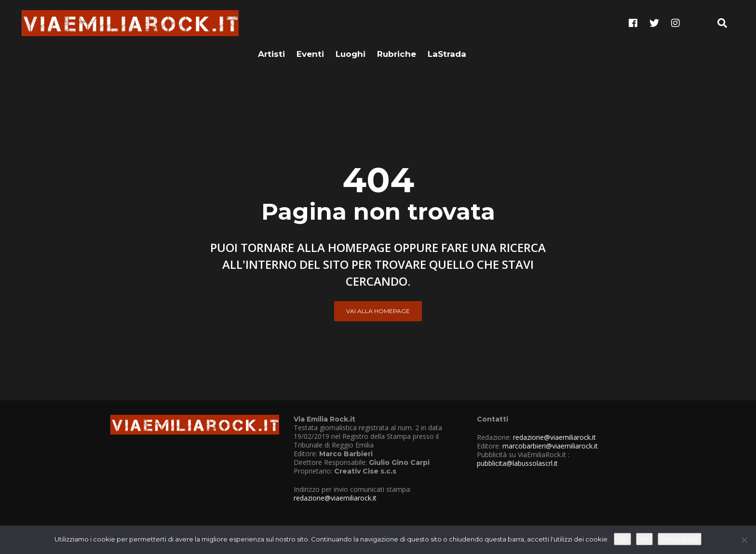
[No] (744, 540)
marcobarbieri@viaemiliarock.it (550, 446)
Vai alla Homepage (378, 311)
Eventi (310, 23)
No (644, 539)
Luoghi (351, 23)
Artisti (271, 23)
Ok (622, 539)
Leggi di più (680, 539)
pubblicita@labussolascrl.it (517, 463)
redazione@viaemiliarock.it (335, 498)
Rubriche (397, 23)
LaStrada (447, 23)
